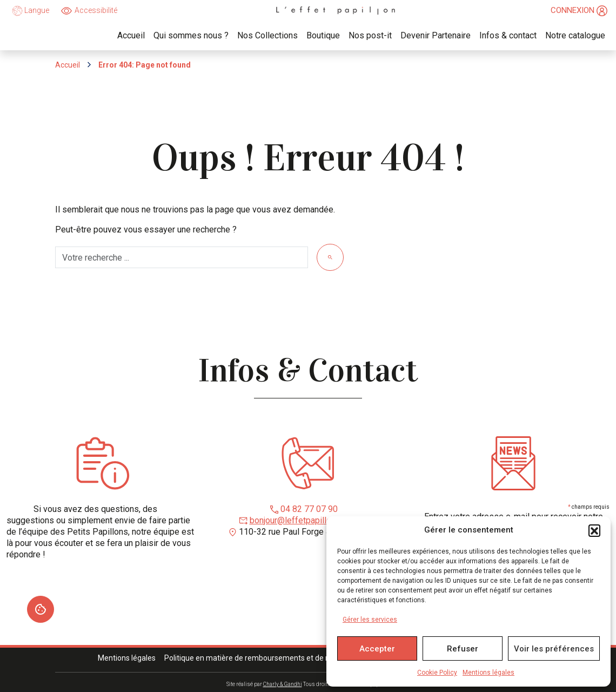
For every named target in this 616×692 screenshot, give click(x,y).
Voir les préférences (554, 649)
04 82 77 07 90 (309, 509)
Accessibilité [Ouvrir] (96, 10)
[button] (594, 530)
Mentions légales (488, 673)
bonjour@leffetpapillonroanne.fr (309, 520)
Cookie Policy (437, 673)
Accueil (68, 65)
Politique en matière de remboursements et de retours (257, 658)
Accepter (377, 649)
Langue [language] (31, 11)
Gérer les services (370, 620)
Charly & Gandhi (283, 684)
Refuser (463, 649)
